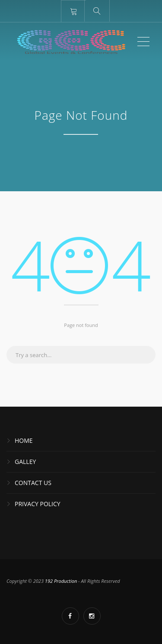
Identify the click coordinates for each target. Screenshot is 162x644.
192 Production (62, 581)
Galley (25, 462)
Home (24, 440)
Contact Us (33, 483)
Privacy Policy (38, 504)
